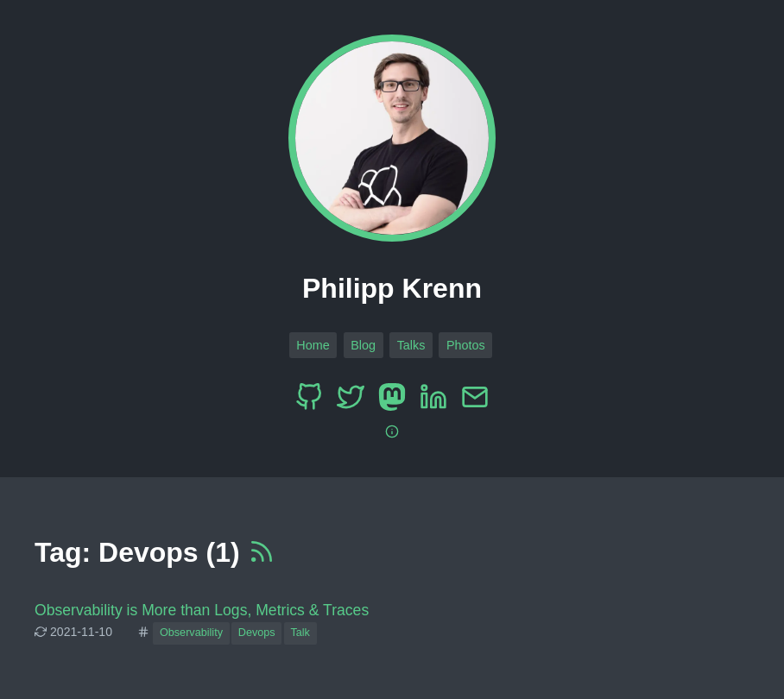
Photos (466, 345)
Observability (191, 633)
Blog (363, 345)
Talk (300, 633)
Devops (257, 633)
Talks (411, 345)
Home (313, 345)
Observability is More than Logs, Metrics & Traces (202, 610)
